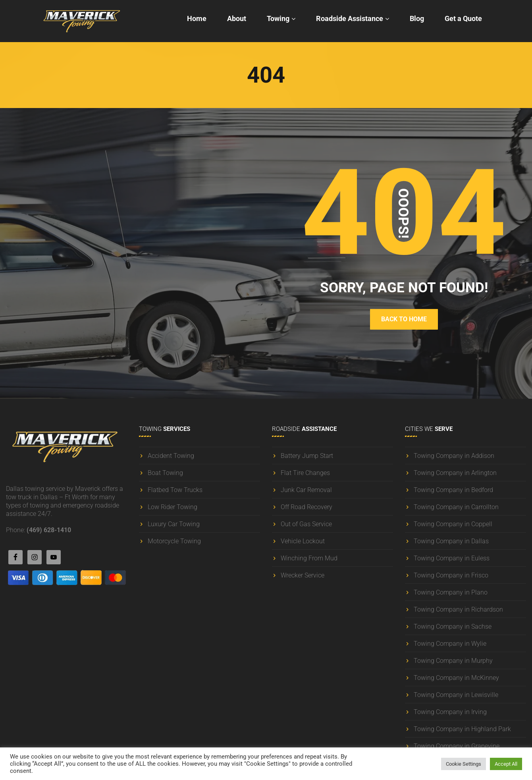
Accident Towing (171, 456)
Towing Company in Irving (450, 712)
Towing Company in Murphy (453, 661)
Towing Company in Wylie (450, 644)
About (237, 18)
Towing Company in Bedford (453, 490)
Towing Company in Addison (454, 456)
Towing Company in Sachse (453, 627)
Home (197, 18)
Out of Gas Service (306, 524)
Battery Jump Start (307, 456)
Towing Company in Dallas (451, 541)
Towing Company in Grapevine (457, 746)
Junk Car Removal (306, 490)
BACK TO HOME (404, 319)
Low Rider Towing (173, 507)
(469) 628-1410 (49, 530)
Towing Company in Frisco (451, 575)
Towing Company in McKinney (456, 678)
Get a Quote (463, 18)
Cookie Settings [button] (464, 764)
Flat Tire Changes (305, 473)
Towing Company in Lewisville (456, 695)
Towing (278, 18)
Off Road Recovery (306, 507)
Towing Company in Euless (452, 558)
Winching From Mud (309, 558)
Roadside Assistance (350, 18)
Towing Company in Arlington (455, 473)
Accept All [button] (506, 764)
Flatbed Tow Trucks (175, 490)
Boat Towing (165, 473)
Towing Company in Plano (451, 592)
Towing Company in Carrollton (456, 507)
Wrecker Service (303, 575)
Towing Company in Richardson (458, 609)
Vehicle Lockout (303, 541)
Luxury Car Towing (174, 524)
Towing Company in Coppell (453, 524)
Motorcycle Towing (174, 541)
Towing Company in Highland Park (462, 729)
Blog (417, 18)
